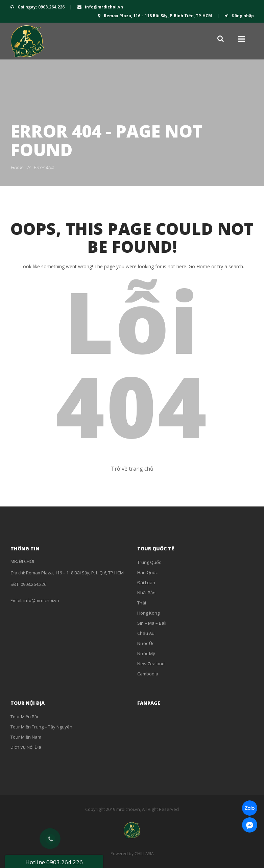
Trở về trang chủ (132, 469)
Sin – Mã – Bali (152, 623)
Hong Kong (148, 613)
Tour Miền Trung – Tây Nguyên (41, 727)
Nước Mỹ (146, 653)
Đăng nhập (239, 16)
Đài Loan (146, 582)
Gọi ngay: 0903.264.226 (38, 7)
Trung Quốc (149, 562)
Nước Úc (146, 643)
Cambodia (148, 674)
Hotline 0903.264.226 (54, 862)
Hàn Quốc (147, 572)
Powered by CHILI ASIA (132, 854)
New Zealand (151, 664)
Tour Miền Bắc (25, 717)
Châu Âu (146, 633)
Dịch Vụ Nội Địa (26, 747)
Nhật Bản (146, 593)
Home (17, 167)
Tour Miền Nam (26, 737)
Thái (142, 603)
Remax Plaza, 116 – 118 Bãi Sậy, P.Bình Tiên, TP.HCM (155, 16)
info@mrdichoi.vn (100, 7)
